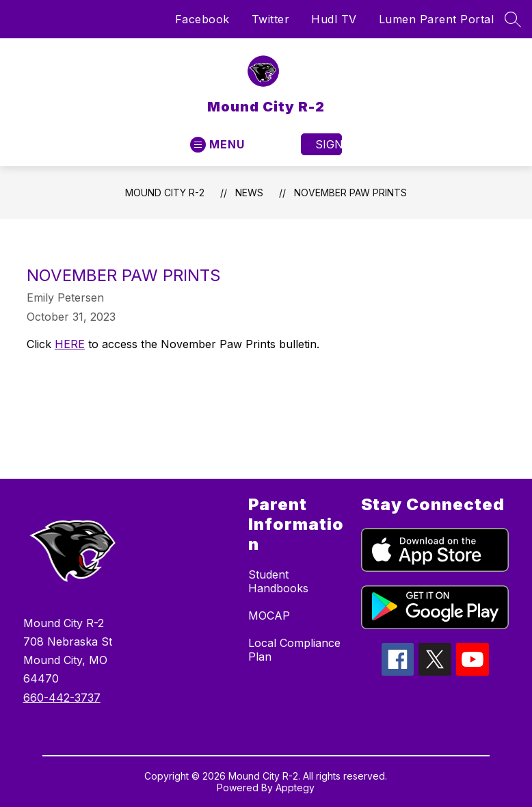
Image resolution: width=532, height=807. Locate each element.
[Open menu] (217, 145)
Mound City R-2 (165, 193)
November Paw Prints (350, 193)
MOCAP (269, 616)
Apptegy (295, 788)
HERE (70, 344)
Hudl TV (334, 19)
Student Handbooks (278, 581)
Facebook (202, 19)
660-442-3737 (62, 698)
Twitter (271, 19)
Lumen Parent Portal (437, 19)
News (249, 193)
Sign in (329, 144)
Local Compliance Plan (294, 650)
